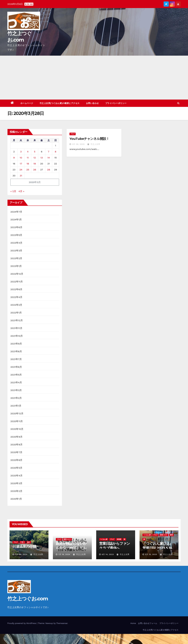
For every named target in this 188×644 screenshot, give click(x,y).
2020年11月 (17, 421)
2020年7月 (16, 452)
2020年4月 (16, 476)
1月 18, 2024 (64, 554)
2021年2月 (16, 398)
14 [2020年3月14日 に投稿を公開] (49, 158)
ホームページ (27, 103)
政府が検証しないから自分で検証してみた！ (71, 548)
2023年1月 (16, 266)
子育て (22, 542)
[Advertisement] (94, 78)
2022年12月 (17, 274)
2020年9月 (16, 437)
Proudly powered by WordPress (22, 623)
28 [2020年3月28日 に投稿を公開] (49, 170)
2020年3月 (16, 483)
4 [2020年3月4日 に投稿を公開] (28, 152)
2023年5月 (16, 235)
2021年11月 (16, 328)
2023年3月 (16, 251)
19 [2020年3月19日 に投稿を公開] (35, 164)
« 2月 (13, 191)
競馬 (171, 535)
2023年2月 (16, 258)
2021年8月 (16, 351)
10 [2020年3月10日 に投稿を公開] (21, 158)
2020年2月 (16, 491)
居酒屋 (119, 539)
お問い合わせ (92, 103)
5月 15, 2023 (151, 554)
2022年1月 (16, 313)
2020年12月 (17, 413)
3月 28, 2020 (78, 144)
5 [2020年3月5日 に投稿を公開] (35, 152)
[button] (178, 103)
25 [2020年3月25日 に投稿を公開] (28, 170)
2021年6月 (16, 367)
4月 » (21, 191)
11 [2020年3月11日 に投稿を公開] (28, 158)
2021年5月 (16, 375)
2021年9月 (16, 344)
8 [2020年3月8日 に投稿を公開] (56, 152)
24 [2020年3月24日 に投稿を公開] (21, 170)
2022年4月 (16, 297)
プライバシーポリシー (116, 103)
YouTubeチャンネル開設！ (89, 139)
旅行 (29, 542)
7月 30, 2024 (21, 554)
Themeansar (62, 623)
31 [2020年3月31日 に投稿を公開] (21, 176)
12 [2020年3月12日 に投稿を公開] (35, 158)
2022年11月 (17, 282)
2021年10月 (17, 336)
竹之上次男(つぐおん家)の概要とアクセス (60, 103)
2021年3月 (16, 390)
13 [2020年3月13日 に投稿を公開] (42, 158)
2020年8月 (16, 445)
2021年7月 (16, 359)
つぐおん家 (104, 539)
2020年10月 (17, 429)
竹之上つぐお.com (28, 599)
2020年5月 (16, 468)
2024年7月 (16, 212)
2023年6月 (16, 227)
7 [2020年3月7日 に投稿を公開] (49, 152)
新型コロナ (67, 539)
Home (133, 623)
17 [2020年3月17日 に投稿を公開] (21, 164)
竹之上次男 (94, 144)
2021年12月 (17, 320)
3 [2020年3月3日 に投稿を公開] (21, 152)
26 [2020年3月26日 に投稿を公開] (35, 170)
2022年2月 (16, 305)
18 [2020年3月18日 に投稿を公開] (28, 164)
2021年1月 (16, 406)
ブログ (73, 134)
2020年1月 (16, 499)
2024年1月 (16, 220)
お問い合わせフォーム (148, 623)
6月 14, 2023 (108, 554)
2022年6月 (16, 289)
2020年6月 (16, 460)
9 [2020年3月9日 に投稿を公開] (14, 158)
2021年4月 (16, 382)
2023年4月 (16, 243)
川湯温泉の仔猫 (24, 546)
